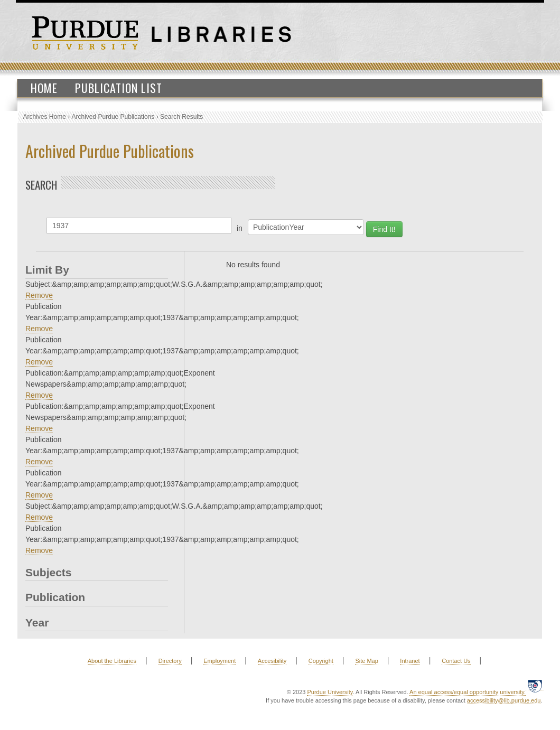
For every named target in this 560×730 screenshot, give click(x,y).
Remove (39, 295)
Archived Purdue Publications (113, 117)
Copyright (321, 661)
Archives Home (45, 117)
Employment (220, 661)
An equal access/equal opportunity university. (468, 692)
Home (44, 88)
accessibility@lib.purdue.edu (504, 700)
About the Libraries (112, 661)
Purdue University (330, 692)
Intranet (410, 661)
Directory (170, 661)
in (240, 228)
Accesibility (272, 661)
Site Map (366, 661)
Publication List (119, 88)
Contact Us (456, 661)
